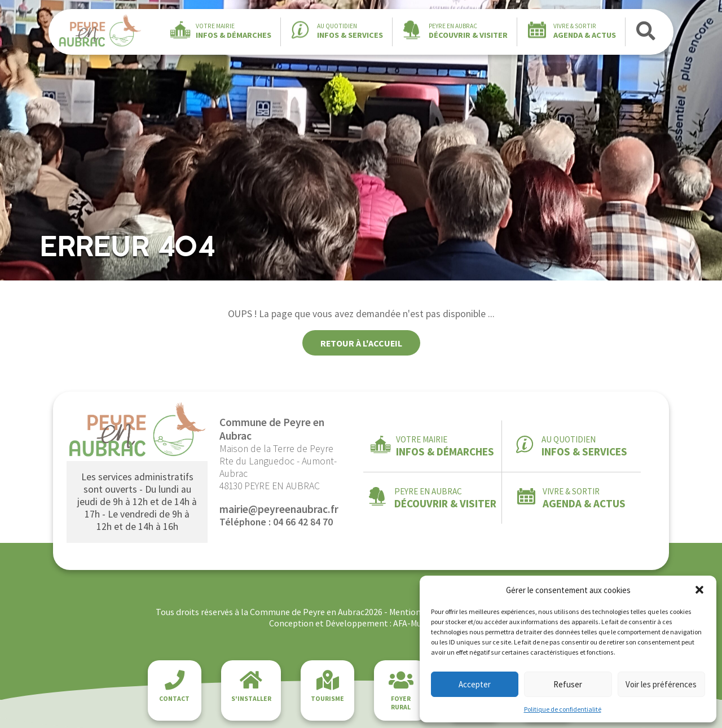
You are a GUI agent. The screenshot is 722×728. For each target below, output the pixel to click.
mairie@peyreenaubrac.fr (279, 509)
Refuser (568, 684)
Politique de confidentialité (563, 709)
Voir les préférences (661, 684)
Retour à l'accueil (361, 343)
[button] (699, 590)
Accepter (475, 684)
